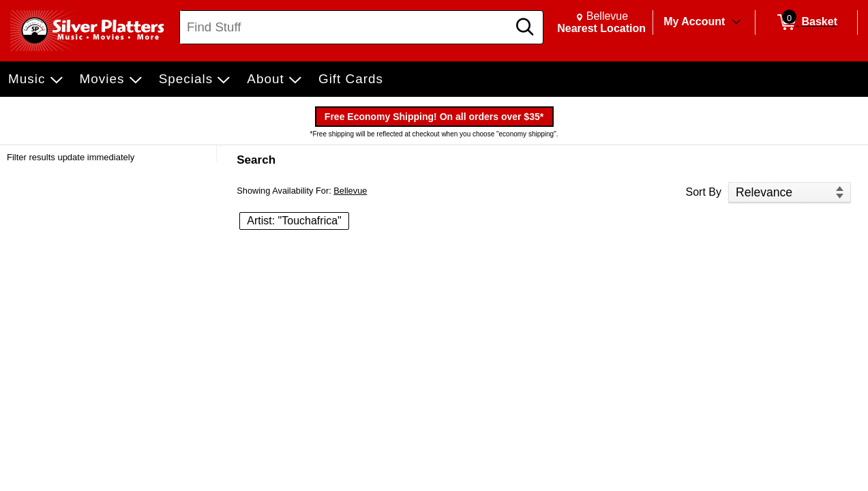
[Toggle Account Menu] (736, 23)
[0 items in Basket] (806, 23)
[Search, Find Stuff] (346, 27)
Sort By (704, 192)
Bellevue (350, 191)
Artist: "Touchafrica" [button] (294, 221)
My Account (694, 21)
